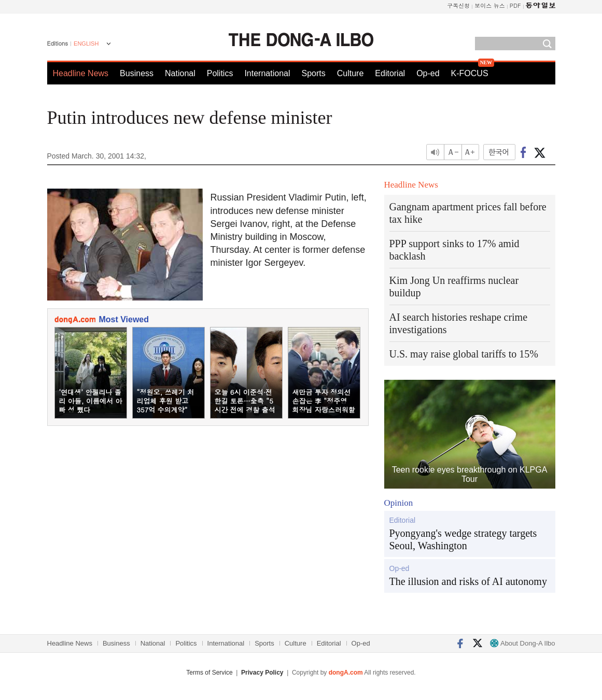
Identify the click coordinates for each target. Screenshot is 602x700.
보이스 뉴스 (490, 5)
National (180, 73)
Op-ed (428, 73)
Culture (351, 73)
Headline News (81, 73)
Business (137, 73)
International (267, 73)
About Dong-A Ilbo (522, 643)
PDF (515, 5)
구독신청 (458, 5)
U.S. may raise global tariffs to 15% (464, 354)
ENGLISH (86, 44)
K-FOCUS (470, 73)
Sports (313, 73)
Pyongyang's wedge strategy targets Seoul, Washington (463, 539)
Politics (220, 73)
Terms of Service (209, 673)
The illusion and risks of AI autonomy (468, 581)
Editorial (390, 73)
